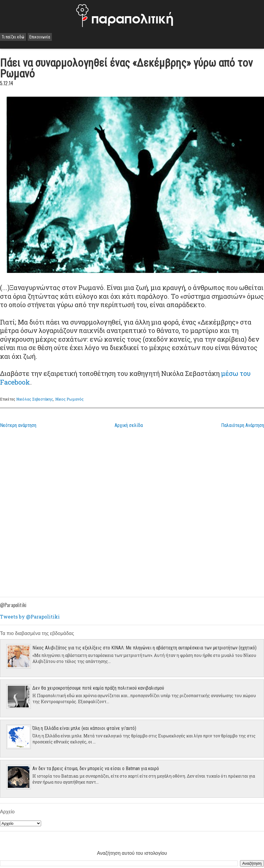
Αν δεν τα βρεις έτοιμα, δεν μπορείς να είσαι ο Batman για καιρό (96, 768)
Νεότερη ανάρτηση (18, 425)
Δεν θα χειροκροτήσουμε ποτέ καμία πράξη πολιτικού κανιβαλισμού (98, 688)
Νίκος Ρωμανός (70, 399)
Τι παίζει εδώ (13, 37)
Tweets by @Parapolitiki (30, 617)
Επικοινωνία (40, 37)
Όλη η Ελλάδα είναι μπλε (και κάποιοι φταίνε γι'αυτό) (84, 728)
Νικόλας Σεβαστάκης (35, 399)
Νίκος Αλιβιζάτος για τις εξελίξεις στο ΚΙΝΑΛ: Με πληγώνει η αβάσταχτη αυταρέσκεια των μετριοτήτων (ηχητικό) (144, 648)
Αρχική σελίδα (129, 425)
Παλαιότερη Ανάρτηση (243, 425)
